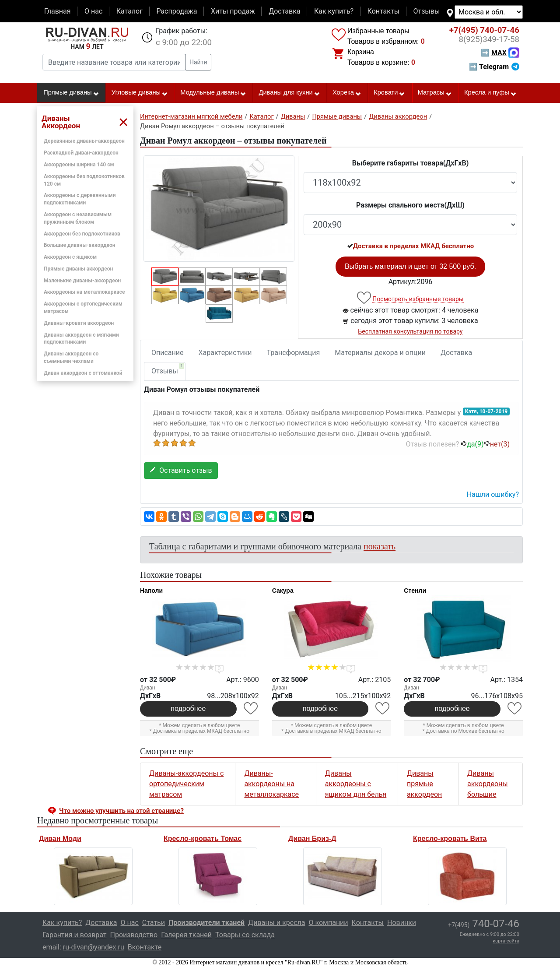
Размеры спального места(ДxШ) (410, 205)
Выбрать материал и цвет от (410, 266)
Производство (134, 935)
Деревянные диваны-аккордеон (84, 141)
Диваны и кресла (276, 923)
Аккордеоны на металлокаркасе (84, 292)
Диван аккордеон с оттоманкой (83, 373)
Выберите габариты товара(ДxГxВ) (411, 163)
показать (380, 546)
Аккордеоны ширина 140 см (79, 165)
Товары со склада (245, 935)
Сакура (283, 591)
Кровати (389, 93)
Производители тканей (206, 923)
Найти (198, 62)
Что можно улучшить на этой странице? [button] (121, 811)
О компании (328, 923)
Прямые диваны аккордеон (78, 269)
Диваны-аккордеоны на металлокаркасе (271, 784)
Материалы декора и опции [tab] (380, 353)
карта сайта (506, 941)
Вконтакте (145, 947)
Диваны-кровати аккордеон (79, 323)
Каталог (129, 11)
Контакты (383, 11)
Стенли (415, 591)
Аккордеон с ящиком (70, 257)
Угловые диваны (140, 93)
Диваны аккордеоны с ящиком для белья (356, 784)
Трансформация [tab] (294, 353)
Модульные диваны (213, 93)
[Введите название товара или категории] (114, 62)
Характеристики (225, 353)
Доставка (284, 11)
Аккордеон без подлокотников (82, 234)
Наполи (151, 591)
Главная (58, 11)
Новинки (402, 923)
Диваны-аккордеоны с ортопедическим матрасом (186, 784)
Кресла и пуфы (490, 93)
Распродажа (177, 11)
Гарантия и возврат (75, 935)
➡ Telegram (494, 67)
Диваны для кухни (290, 93)
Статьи (154, 923)
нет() (497, 444)
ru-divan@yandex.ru (94, 947)
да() (472, 444)
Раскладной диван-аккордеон (81, 153)
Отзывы (427, 11)
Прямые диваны (71, 93)
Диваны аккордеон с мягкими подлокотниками (81, 339)
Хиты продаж (233, 11)
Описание (168, 353)
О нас (93, 11)
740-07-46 (484, 30)
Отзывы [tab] (168, 369)
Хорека (347, 93)
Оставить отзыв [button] (181, 470)
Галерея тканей (186, 935)
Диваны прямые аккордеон (424, 784)
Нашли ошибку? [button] (493, 494)
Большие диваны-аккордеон (80, 245)
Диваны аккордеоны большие (488, 784)
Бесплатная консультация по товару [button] (411, 331)
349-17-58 (489, 39)
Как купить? (334, 11)
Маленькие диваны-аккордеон (82, 281)
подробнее (188, 709)
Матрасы (435, 93)
